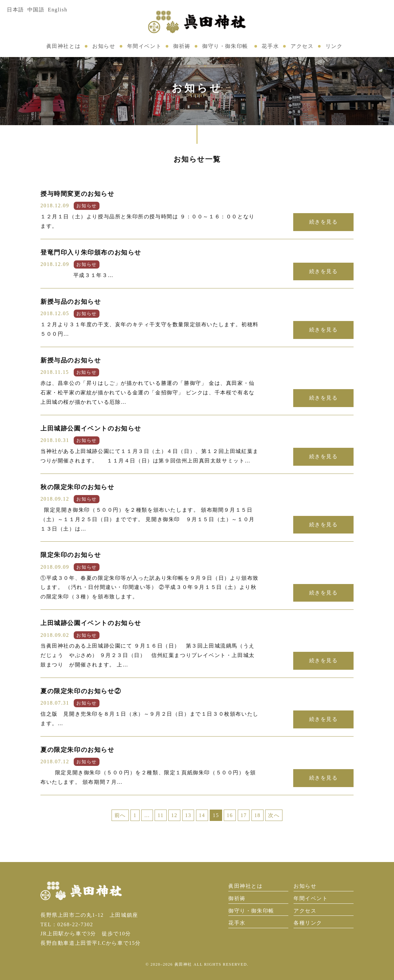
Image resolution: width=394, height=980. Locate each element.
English (58, 10)
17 (244, 815)
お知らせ (104, 46)
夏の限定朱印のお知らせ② (81, 691)
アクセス (302, 46)
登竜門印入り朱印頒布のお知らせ (91, 252)
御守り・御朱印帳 (225, 46)
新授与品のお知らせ (71, 302)
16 (230, 815)
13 (188, 815)
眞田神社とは (64, 46)
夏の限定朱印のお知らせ (77, 750)
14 (202, 815)
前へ (120, 815)
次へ (274, 815)
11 (160, 815)
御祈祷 (182, 46)
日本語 (15, 10)
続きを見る (323, 222)
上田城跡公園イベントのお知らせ (91, 428)
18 (258, 815)
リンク (334, 46)
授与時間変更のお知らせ (77, 194)
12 (174, 815)
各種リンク (308, 923)
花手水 (270, 46)
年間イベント (144, 46)
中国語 (36, 10)
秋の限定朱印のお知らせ (77, 487)
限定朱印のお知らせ (71, 555)
